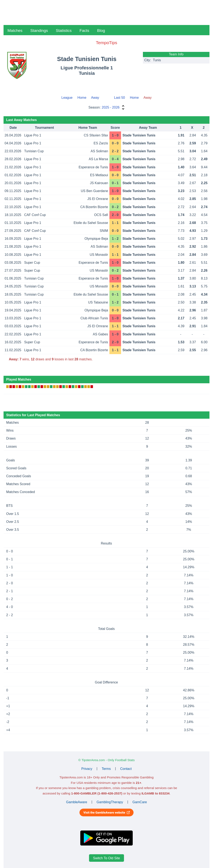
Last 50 (119, 98)
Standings (39, 31)
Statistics (64, 31)
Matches (15, 31)
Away (95, 98)
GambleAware (77, 802)
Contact (126, 769)
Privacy (87, 769)
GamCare (140, 802)
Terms (106, 769)
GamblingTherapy (110, 802)
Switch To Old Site (106, 858)
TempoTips (106, 43)
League (67, 98)
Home (82, 98)
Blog (101, 31)
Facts (84, 31)
